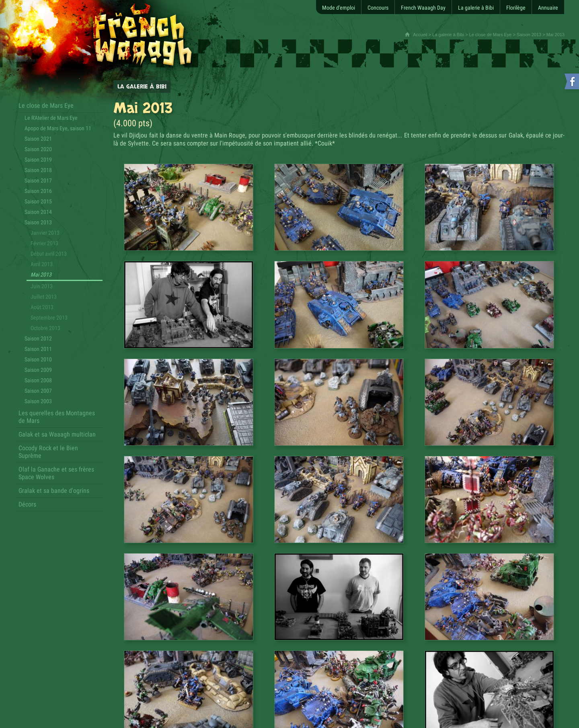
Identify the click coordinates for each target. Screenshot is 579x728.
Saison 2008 (38, 380)
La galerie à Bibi (448, 35)
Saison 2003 (38, 401)
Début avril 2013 (49, 254)
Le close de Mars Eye (491, 35)
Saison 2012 (38, 338)
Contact (104, 691)
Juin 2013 (42, 286)
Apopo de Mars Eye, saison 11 (58, 128)
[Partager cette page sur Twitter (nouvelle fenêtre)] (333, 587)
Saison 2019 (38, 160)
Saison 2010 (38, 359)
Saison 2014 (38, 212)
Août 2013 (42, 307)
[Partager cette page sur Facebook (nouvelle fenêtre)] (345, 587)
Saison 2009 (38, 370)
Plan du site (79, 691)
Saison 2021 (38, 139)
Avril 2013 (42, 264)
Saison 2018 (38, 170)
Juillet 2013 (44, 297)
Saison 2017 (38, 180)
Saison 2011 (38, 349)
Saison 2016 (38, 191)
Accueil (420, 35)
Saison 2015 (38, 201)
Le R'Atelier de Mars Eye (51, 118)
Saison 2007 (38, 391)
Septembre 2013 (49, 318)
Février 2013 (44, 243)
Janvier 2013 (45, 233)
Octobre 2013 (45, 328)
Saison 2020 (38, 149)
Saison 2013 (529, 35)
